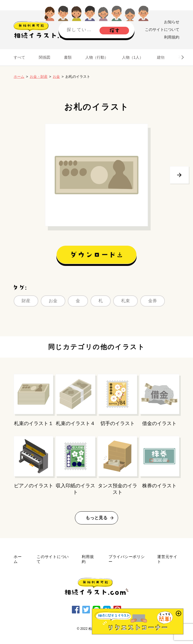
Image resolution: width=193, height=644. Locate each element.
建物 (161, 57)
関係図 (45, 57)
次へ (179, 175)
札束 (125, 301)
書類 (68, 57)
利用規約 (172, 37)
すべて (19, 57)
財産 (26, 301)
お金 (56, 77)
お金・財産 (39, 77)
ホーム (19, 77)
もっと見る (96, 518)
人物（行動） (97, 57)
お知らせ (172, 22)
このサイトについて (162, 29)
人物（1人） (133, 57)
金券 (153, 301)
